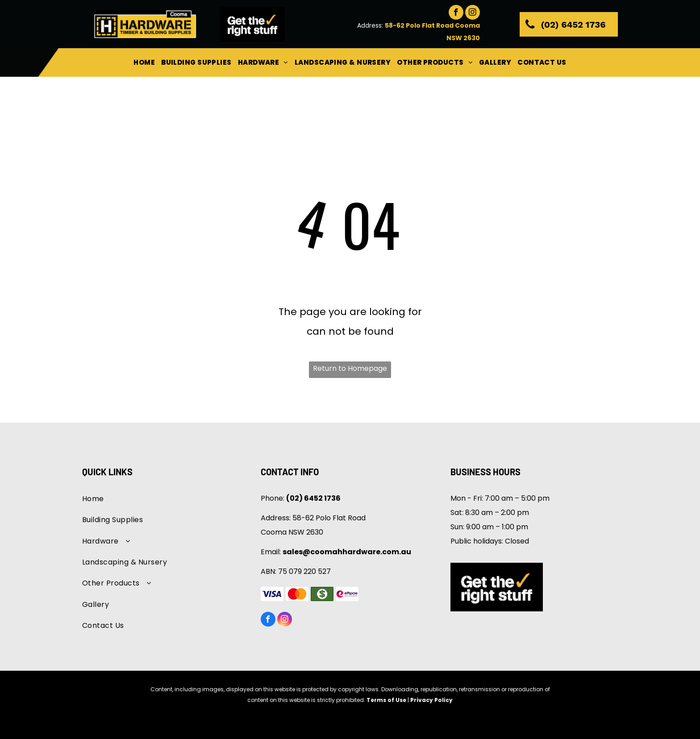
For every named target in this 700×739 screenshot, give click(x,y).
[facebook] (456, 13)
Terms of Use (386, 700)
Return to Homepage (350, 368)
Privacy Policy (431, 700)
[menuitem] (144, 62)
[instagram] (473, 13)
